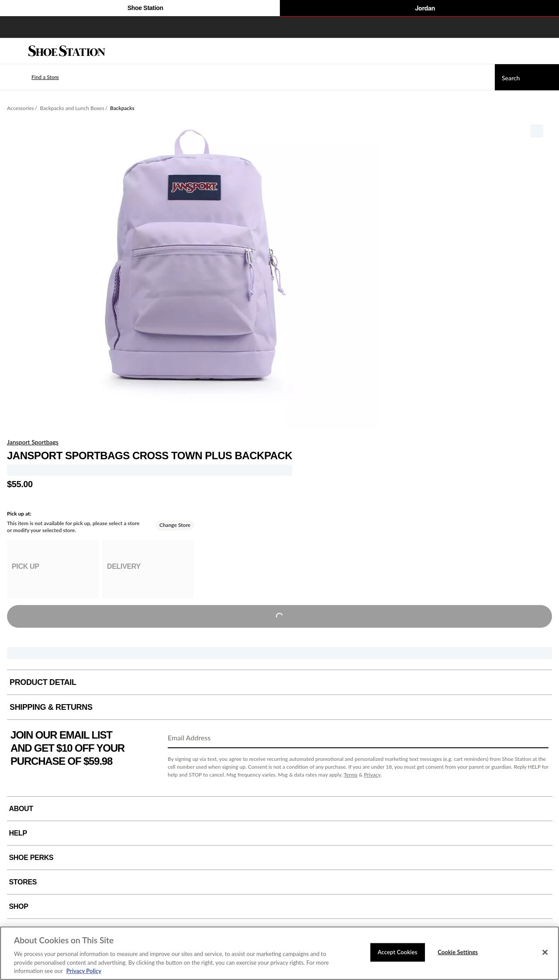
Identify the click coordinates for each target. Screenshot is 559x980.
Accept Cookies (398, 952)
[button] (32, 77)
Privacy (372, 775)
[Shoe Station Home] (67, 51)
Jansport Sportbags (33, 442)
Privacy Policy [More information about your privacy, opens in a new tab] (84, 971)
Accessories (21, 108)
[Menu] (13, 51)
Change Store (175, 525)
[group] (53, 569)
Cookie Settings (458, 952)
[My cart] (548, 51)
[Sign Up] (539, 738)
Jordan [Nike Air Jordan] (419, 9)
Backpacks (122, 108)
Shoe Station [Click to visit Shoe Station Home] (140, 9)
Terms (351, 775)
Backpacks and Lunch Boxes (72, 108)
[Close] (545, 952)
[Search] (527, 77)
